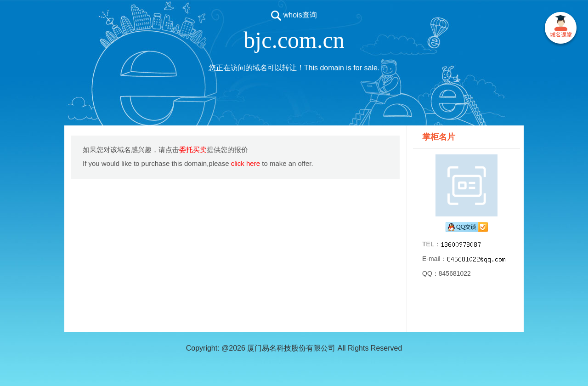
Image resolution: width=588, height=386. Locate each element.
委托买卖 (193, 150)
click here (246, 163)
